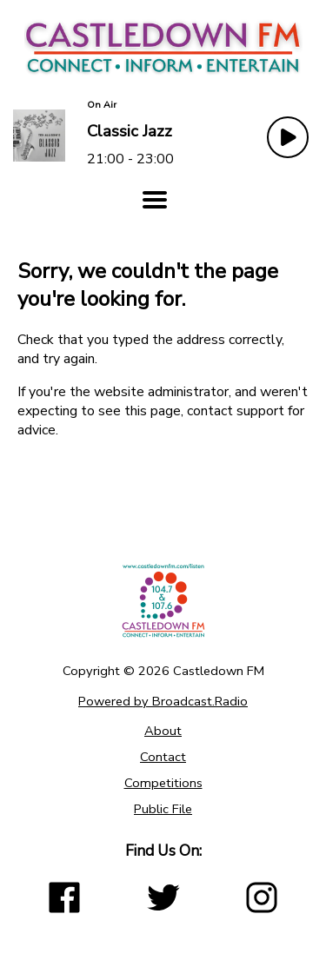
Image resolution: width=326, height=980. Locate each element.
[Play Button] (288, 137)
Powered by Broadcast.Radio (163, 701)
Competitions (163, 783)
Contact (163, 757)
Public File (163, 809)
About (163, 731)
